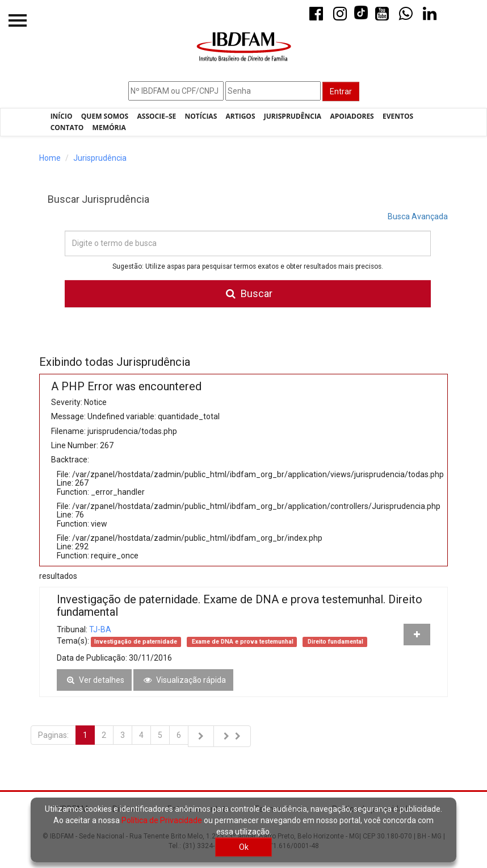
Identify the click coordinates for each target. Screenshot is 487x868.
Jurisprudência (293, 116)
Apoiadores (352, 116)
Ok (244, 847)
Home (50, 158)
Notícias (201, 116)
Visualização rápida (183, 680)
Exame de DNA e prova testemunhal (242, 642)
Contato (67, 128)
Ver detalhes (94, 680)
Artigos (241, 116)
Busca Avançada (418, 216)
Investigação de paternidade (136, 642)
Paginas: (53, 735)
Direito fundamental (335, 642)
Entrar (341, 91)
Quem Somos (105, 116)
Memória (109, 128)
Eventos (398, 116)
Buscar (248, 294)
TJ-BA (100, 629)
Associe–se (157, 116)
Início (62, 116)
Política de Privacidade (162, 820)
